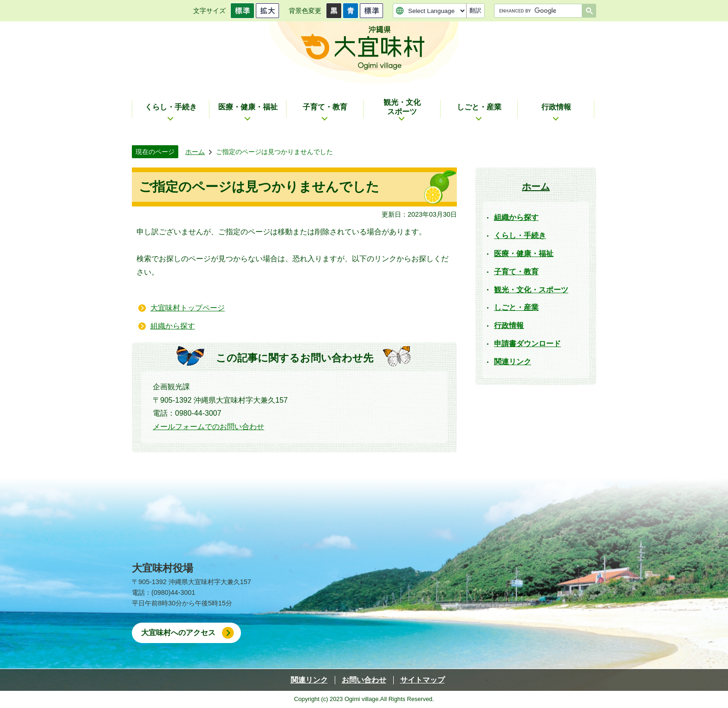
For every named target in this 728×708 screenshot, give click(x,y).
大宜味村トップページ (188, 308)
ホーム (195, 152)
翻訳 (475, 10)
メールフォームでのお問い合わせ (208, 427)
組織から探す (173, 326)
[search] (540, 11)
